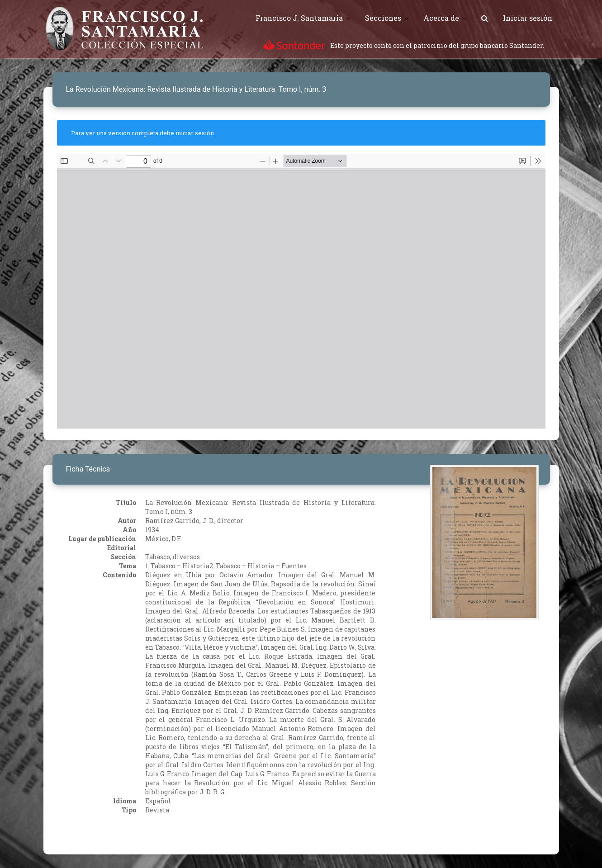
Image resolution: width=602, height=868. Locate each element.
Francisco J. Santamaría (299, 18)
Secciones (383, 18)
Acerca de (441, 18)
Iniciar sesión (528, 18)
